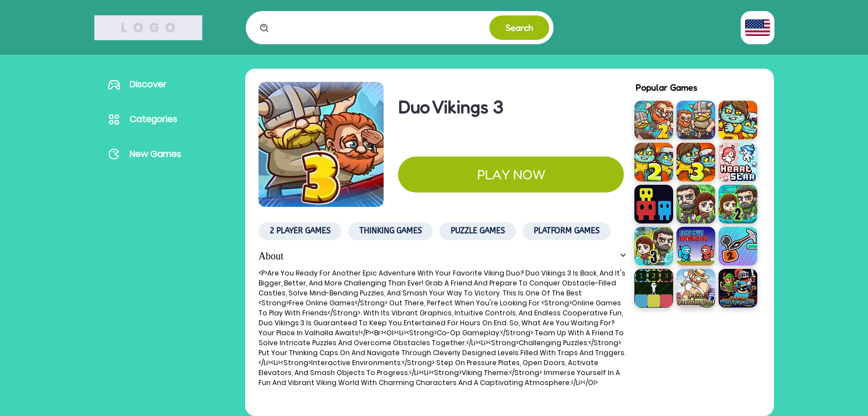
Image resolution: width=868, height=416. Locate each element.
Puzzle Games (478, 231)
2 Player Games (300, 231)
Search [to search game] (519, 28)
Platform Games (567, 231)
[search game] (379, 28)
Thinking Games (391, 231)
